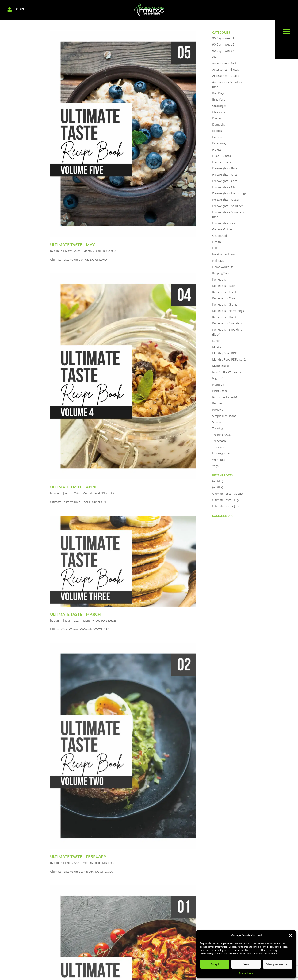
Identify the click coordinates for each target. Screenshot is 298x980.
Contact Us (88, 947)
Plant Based (220, 391)
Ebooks (217, 131)
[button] (290, 935)
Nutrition (218, 384)
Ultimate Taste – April (74, 487)
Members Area (142, 941)
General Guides (222, 229)
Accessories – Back (224, 63)
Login (19, 9)
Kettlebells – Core (224, 298)
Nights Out (219, 378)
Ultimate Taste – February (78, 741)
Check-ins (219, 112)
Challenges (219, 106)
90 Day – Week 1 (223, 38)
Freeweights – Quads (226, 200)
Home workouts (223, 267)
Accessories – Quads (226, 76)
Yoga (215, 466)
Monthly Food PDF (224, 353)
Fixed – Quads (222, 162)
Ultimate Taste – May (73, 245)
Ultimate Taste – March (75, 614)
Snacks (217, 422)
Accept (215, 964)
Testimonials (89, 941)
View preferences (277, 964)
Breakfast (218, 99)
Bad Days (218, 93)
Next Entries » (185, 900)
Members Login (143, 930)
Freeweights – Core (225, 181)
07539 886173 (194, 936)
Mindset (218, 347)
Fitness (217, 149)
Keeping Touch (222, 273)
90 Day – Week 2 (223, 44)
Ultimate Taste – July (226, 500)
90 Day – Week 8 (223, 51)
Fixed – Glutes (222, 156)
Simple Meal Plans (224, 416)
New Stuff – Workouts (227, 372)
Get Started (220, 236)
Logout (137, 936)
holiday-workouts (224, 254)
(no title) (218, 481)
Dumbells (219, 124)
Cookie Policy (246, 973)
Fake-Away (219, 143)
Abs (215, 57)
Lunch (216, 341)
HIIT (215, 248)
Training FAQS (222, 435)
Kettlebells (219, 279)
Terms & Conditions (48, 971)
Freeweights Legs (223, 223)
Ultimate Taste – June (226, 506)
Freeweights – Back (225, 168)
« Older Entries (61, 900)
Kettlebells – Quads (225, 317)
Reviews (218, 409)
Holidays (218, 261)
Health (217, 242)
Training (218, 428)
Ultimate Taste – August (228, 494)
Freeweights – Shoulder (228, 206)
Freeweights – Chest (225, 174)
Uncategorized (222, 453)
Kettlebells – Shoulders (227, 323)
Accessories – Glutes (225, 69)
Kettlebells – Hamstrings (228, 311)
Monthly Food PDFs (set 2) (100, 251)
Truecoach (219, 441)
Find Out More (142, 947)
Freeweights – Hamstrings (229, 193)
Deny (246, 964)
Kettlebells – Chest (224, 292)
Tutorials (218, 447)
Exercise (218, 137)
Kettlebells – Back (224, 286)
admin (58, 251)
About (85, 930)
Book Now (88, 936)
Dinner (217, 118)
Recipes (217, 403)
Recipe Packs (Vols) (225, 397)
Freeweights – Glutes (226, 187)
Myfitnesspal (221, 366)
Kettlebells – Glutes (225, 304)
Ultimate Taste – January (77, 869)
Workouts (219, 460)
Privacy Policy (80, 971)
